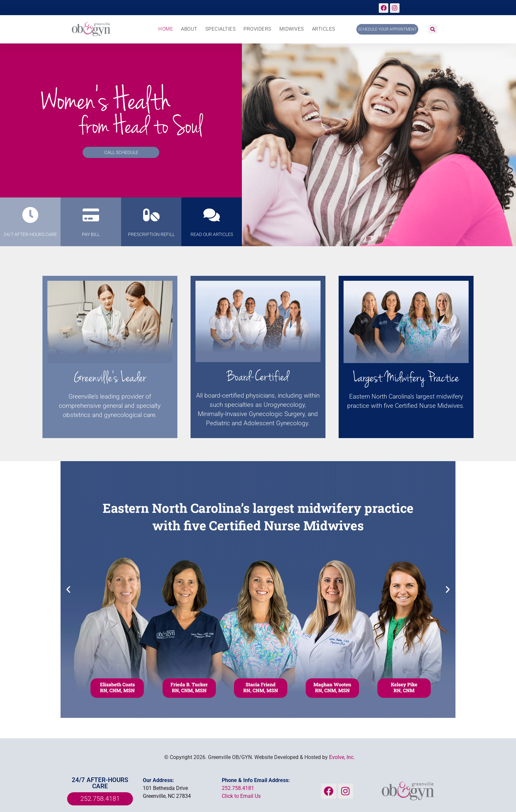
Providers (258, 29)
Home (166, 29)
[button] (433, 29)
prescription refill (151, 234)
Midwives (292, 29)
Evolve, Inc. (342, 757)
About (189, 29)
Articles (324, 29)
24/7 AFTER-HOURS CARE (30, 234)
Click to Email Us (241, 796)
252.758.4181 (238, 788)
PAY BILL (91, 234)
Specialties (221, 29)
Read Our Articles (212, 234)
